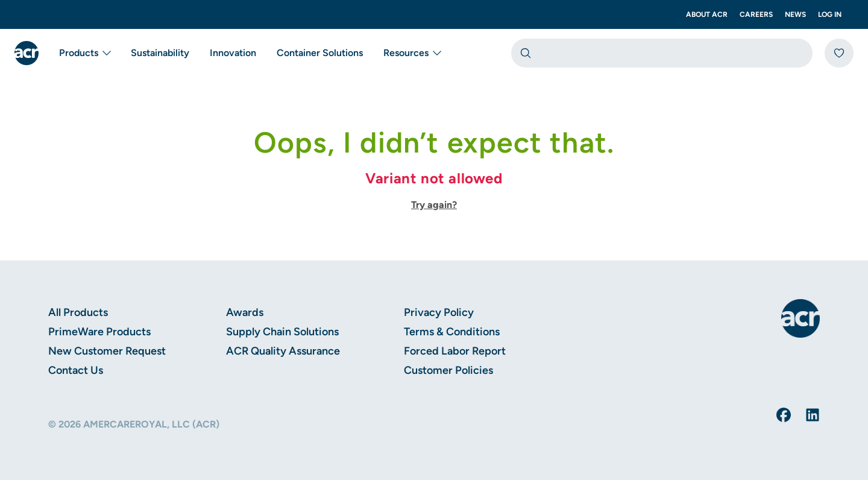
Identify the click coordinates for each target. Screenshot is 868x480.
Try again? (434, 205)
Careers (756, 14)
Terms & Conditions (452, 332)
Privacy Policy (439, 312)
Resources (413, 53)
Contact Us (76, 370)
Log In (830, 14)
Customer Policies (448, 370)
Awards (245, 312)
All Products (78, 312)
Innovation (233, 53)
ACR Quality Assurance (283, 351)
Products (86, 53)
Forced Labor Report (455, 351)
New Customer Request (107, 351)
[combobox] (662, 53)
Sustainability (160, 53)
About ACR (707, 14)
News (795, 14)
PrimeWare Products (99, 332)
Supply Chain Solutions (282, 332)
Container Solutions (320, 53)
